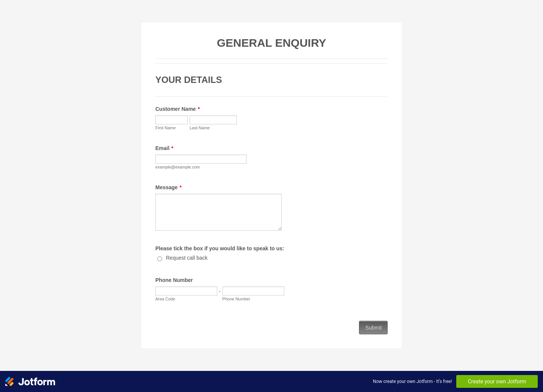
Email (164, 148)
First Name (166, 128)
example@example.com (178, 167)
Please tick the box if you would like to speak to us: (220, 248)
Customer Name (178, 109)
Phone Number (174, 280)
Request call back (187, 258)
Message (169, 187)
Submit (373, 328)
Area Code (165, 299)
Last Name (200, 128)
